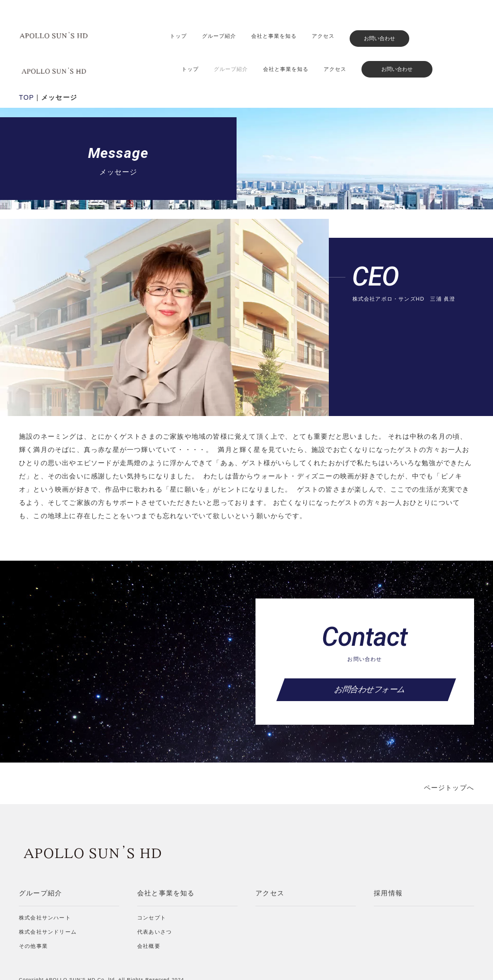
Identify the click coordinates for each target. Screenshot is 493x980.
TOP (26, 64)
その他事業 (33, 912)
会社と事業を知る (274, 36)
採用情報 (388, 859)
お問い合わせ (379, 38)
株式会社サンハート (45, 884)
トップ (178, 36)
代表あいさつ (154, 898)
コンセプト (152, 884)
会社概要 (149, 912)
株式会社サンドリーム (48, 898)
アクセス (323, 36)
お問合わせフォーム (366, 656)
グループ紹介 (219, 36)
